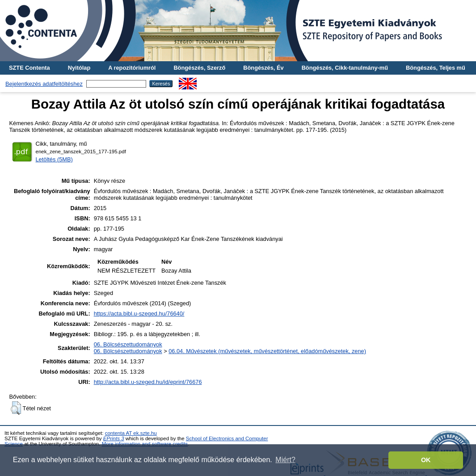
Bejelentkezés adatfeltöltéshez (44, 84)
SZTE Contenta (29, 68)
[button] (16, 408)
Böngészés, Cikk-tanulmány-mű (345, 68)
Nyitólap (79, 68)
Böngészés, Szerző (199, 68)
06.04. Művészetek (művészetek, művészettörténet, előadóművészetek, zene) (267, 351)
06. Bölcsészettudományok (128, 344)
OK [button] (426, 460)
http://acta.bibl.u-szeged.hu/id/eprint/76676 (148, 382)
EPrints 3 (114, 438)
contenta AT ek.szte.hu (131, 433)
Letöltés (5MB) (54, 159)
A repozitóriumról (132, 68)
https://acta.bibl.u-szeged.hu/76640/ (139, 314)
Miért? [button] (285, 460)
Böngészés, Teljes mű (436, 68)
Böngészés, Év (263, 68)
